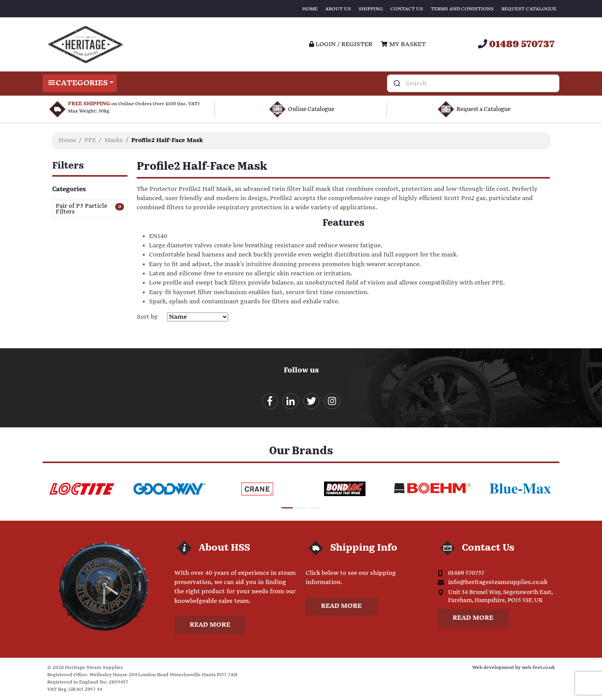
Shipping (371, 9)
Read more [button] (210, 626)
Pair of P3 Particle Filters (81, 209)
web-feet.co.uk (538, 668)
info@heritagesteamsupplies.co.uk (498, 583)
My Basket (403, 44)
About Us (338, 9)
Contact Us (407, 9)
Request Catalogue (529, 9)
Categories (80, 83)
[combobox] (473, 83)
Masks (114, 140)
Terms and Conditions (462, 9)
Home (310, 9)
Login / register (341, 44)
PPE (90, 140)
